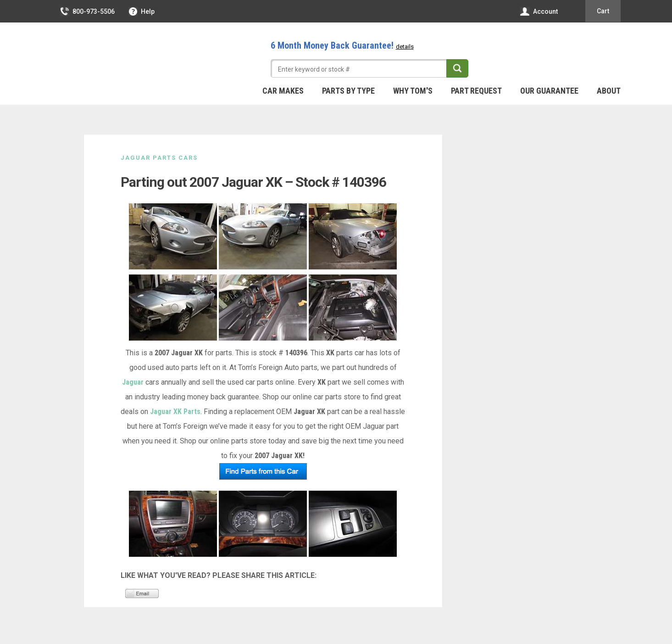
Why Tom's (413, 91)
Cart (603, 11)
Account (539, 11)
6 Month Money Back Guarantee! (342, 45)
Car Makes (283, 91)
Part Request (476, 91)
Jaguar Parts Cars (159, 158)
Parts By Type (348, 91)
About (609, 91)
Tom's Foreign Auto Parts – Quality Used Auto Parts (121, 55)
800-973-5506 (88, 11)
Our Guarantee (549, 91)
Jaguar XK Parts (175, 412)
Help (142, 11)
